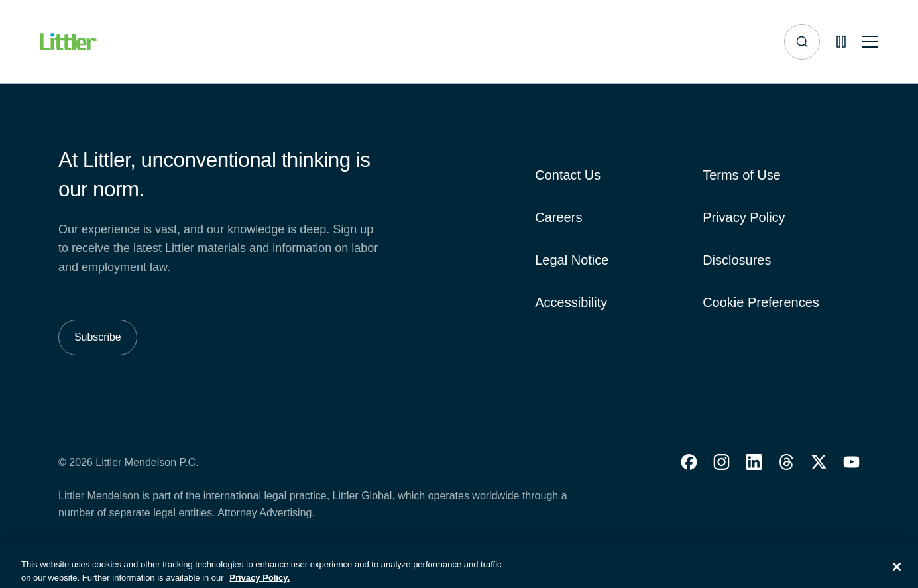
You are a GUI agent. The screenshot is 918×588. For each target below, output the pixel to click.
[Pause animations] (841, 42)
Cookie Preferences (761, 302)
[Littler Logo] (69, 42)
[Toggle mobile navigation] (870, 42)
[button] (689, 462)
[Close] (897, 571)
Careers (558, 217)
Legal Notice (572, 260)
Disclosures (737, 260)
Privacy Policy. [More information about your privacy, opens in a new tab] (259, 582)
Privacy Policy (744, 217)
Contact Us (568, 175)
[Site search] (802, 42)
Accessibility (571, 302)
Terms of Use (742, 175)
